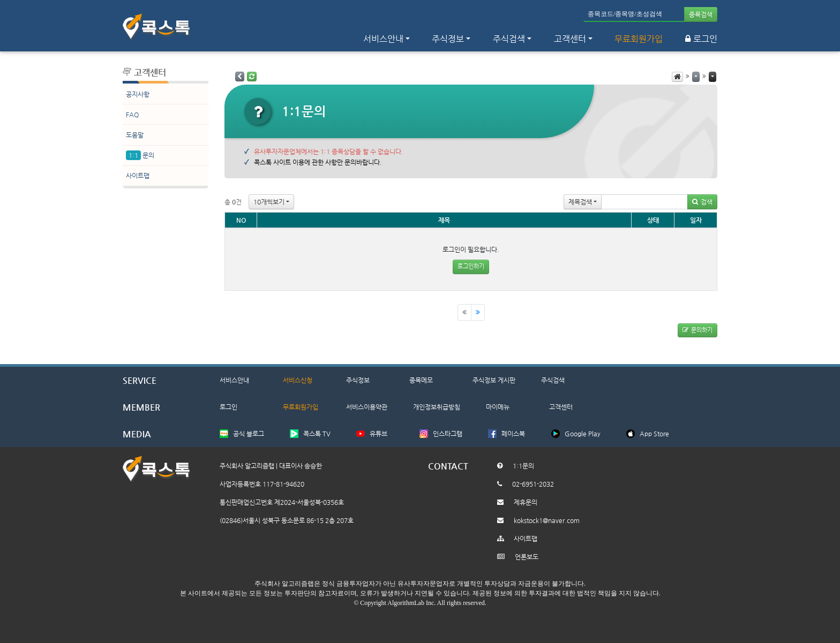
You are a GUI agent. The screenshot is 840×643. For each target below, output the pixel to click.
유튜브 (378, 434)
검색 (702, 202)
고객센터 (570, 39)
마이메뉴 (498, 407)
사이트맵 (138, 176)
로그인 (701, 39)
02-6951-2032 (533, 484)
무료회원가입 (639, 39)
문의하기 (697, 330)
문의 (140, 155)
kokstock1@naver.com (547, 520)
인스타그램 (448, 434)
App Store (654, 434)
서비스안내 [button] (383, 39)
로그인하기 (471, 266)
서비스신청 (298, 380)
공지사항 (138, 94)
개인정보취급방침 (437, 407)
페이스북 (513, 434)
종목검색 (701, 14)
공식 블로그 (249, 434)
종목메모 (421, 380)
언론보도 (527, 557)
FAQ (132, 115)
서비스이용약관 (367, 407)
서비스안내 (234, 380)
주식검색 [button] (509, 39)
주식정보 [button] (448, 39)
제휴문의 (526, 502)
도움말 (135, 135)
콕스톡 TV (317, 434)
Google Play (583, 434)
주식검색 (553, 380)
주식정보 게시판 (494, 380)
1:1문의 (523, 466)
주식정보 (358, 380)
